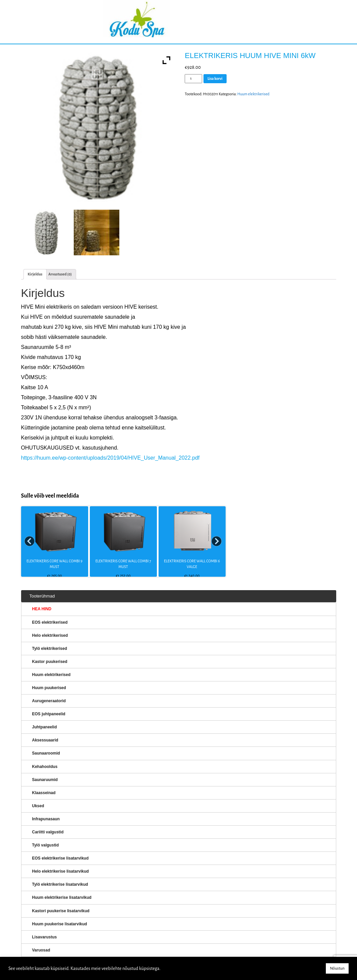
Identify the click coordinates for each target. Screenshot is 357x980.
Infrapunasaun (46, 819)
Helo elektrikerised (50, 635)
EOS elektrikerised (50, 622)
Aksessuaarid (45, 740)
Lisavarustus (45, 937)
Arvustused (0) (60, 274)
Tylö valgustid (46, 845)
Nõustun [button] (337, 968)
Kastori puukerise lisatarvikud (61, 911)
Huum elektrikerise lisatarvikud (62, 897)
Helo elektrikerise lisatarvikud (61, 871)
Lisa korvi (215, 79)
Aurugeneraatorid (49, 701)
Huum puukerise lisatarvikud (60, 924)
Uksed (38, 806)
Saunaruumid (45, 780)
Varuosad (41, 950)
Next (217, 541)
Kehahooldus (45, 767)
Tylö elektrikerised (50, 649)
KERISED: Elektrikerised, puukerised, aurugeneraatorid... (179, 22)
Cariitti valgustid (48, 832)
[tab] (35, 274)
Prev (30, 541)
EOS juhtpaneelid (49, 714)
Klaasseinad (44, 793)
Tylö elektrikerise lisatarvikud (60, 884)
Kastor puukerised (50, 662)
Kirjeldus (35, 274)
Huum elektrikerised (253, 94)
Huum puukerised (49, 688)
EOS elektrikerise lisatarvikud (61, 858)
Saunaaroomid (46, 753)
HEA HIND (42, 609)
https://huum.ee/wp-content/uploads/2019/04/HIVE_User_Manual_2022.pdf (110, 458)
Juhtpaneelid (45, 727)
